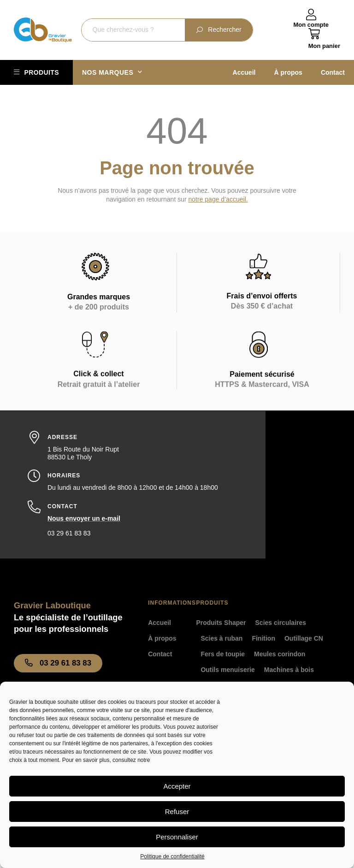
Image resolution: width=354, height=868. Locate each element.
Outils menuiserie (227, 670)
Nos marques (112, 72)
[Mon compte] (311, 15)
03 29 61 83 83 (69, 533)
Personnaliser (177, 837)
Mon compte (311, 25)
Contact (333, 72)
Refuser (177, 812)
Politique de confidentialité (172, 856)
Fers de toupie (223, 654)
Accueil (244, 72)
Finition (263, 638)
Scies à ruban (221, 638)
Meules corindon (280, 654)
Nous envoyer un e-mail (84, 518)
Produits (41, 72)
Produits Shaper (221, 623)
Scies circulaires (281, 623)
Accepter (177, 786)
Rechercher (218, 30)
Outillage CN (304, 638)
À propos (288, 72)
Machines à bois (289, 670)
